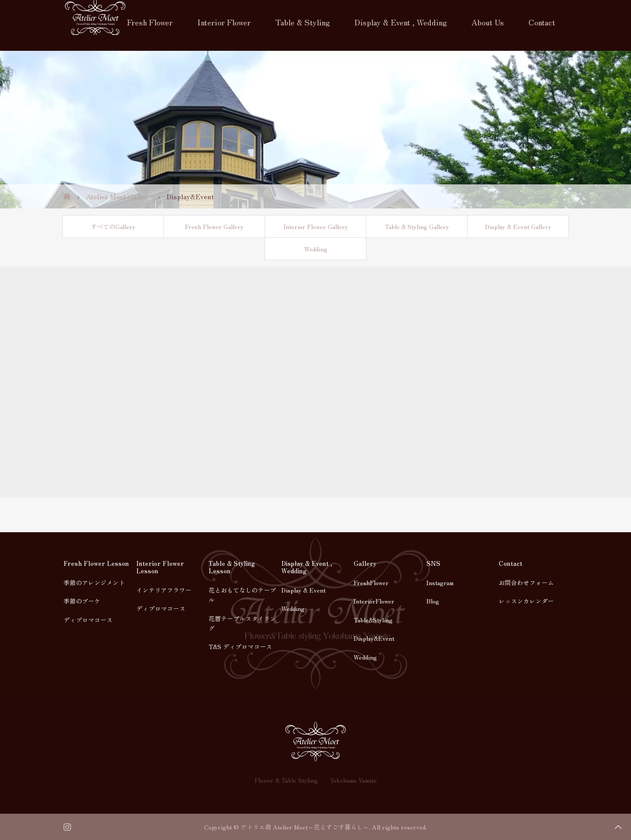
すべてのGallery (113, 226)
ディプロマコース (88, 620)
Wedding (316, 249)
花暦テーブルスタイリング (242, 623)
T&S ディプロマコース (240, 646)
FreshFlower (371, 582)
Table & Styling (303, 22)
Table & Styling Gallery (417, 226)
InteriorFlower (374, 601)
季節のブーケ (82, 601)
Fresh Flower (150, 22)
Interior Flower (224, 22)
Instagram (440, 582)
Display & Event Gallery (518, 226)
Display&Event (374, 638)
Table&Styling (373, 620)
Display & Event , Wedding (401, 22)
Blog (433, 601)
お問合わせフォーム (526, 582)
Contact (542, 22)
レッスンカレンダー (526, 601)
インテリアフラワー (164, 590)
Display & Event (303, 590)
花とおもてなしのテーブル (242, 595)
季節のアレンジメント (94, 582)
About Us (488, 22)
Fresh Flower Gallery (214, 226)
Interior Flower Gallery (316, 226)
